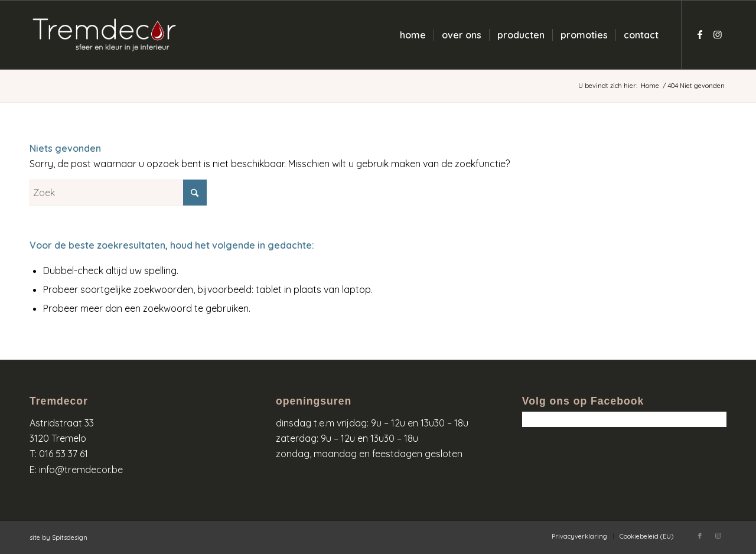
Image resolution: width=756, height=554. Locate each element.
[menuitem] (413, 35)
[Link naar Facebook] (700, 34)
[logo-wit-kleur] (104, 35)
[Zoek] (118, 193)
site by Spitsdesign (58, 537)
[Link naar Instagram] (718, 34)
